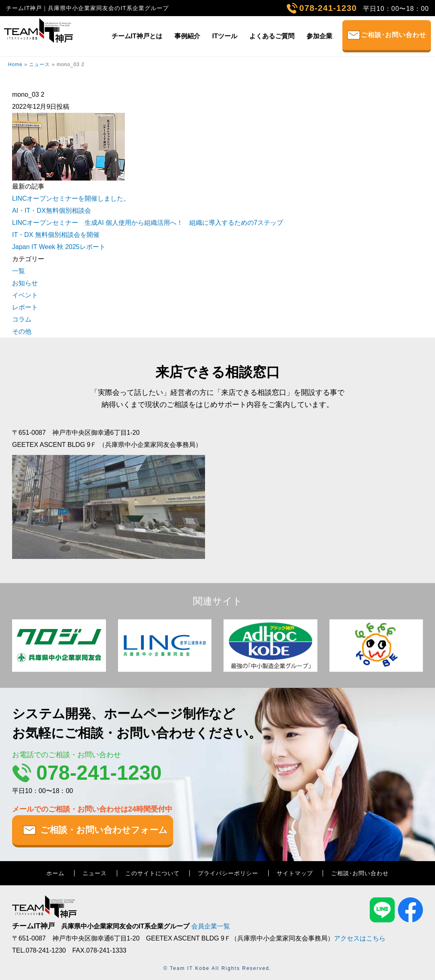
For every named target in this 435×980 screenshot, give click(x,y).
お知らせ (25, 283)
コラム (22, 319)
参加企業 (319, 36)
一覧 (19, 271)
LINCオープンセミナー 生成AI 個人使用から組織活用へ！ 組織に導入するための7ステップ (148, 223)
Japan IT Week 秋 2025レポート (59, 247)
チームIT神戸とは (137, 36)
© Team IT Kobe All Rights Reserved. (217, 968)
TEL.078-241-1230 (39, 950)
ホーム (55, 873)
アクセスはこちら (360, 938)
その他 (22, 331)
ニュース (39, 64)
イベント (25, 295)
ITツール (225, 36)
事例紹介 (187, 36)
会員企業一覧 (211, 926)
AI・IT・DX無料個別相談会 (52, 211)
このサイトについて (152, 873)
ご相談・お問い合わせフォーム (104, 830)
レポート (25, 307)
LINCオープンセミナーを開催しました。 (71, 198)
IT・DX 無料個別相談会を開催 (56, 235)
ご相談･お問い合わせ (394, 35)
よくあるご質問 (272, 36)
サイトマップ (295, 873)
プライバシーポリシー (228, 873)
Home (15, 64)
